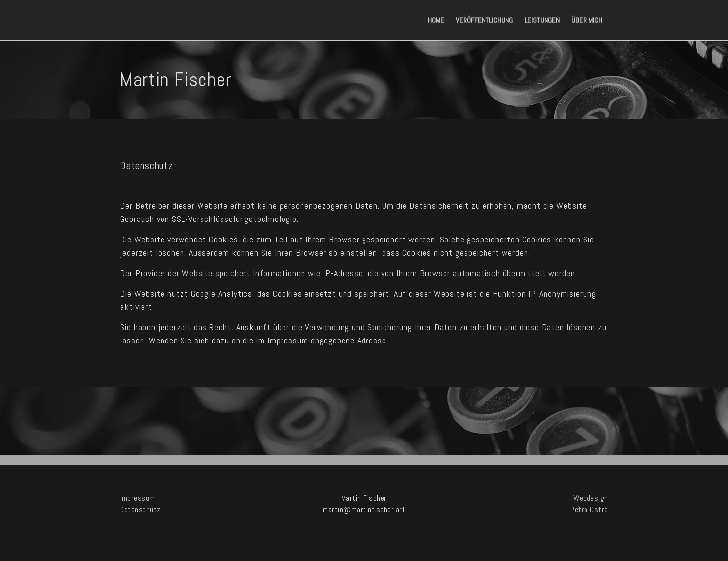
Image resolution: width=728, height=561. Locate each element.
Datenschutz (140, 510)
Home (436, 20)
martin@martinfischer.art (364, 510)
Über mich (587, 20)
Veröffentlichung (484, 20)
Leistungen (542, 20)
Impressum (138, 498)
